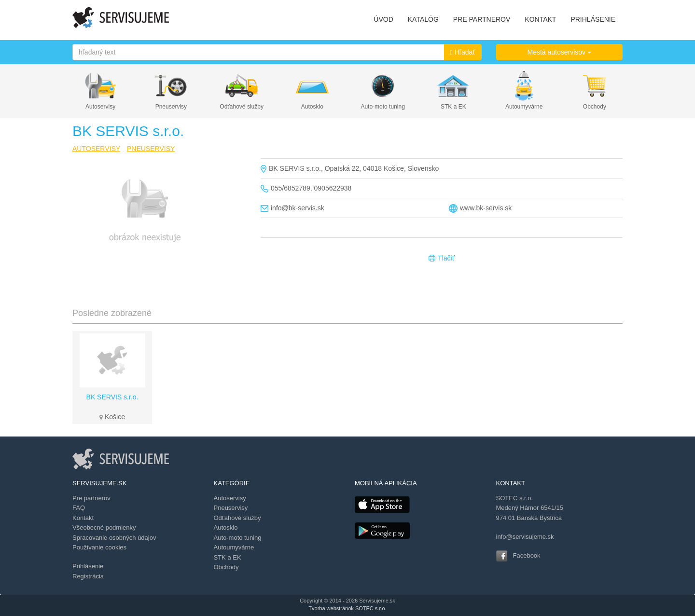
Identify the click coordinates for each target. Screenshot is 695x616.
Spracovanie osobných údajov (114, 538)
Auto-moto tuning (382, 107)
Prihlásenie (88, 566)
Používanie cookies (99, 547)
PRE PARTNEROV (482, 19)
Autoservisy (100, 107)
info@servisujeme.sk (525, 537)
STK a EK (453, 107)
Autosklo (312, 107)
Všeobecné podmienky (104, 527)
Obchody (595, 107)
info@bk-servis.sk (298, 208)
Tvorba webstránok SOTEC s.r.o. (347, 608)
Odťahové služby (242, 107)
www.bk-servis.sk (486, 208)
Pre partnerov (91, 498)
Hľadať (463, 52)
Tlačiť (442, 259)
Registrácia (88, 576)
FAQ (79, 508)
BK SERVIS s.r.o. (112, 397)
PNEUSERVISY (151, 149)
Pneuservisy (171, 107)
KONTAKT (540, 19)
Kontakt (83, 518)
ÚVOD (383, 19)
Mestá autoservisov (560, 52)
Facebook (527, 555)
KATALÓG (423, 19)
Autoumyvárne (524, 107)
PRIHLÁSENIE (593, 19)
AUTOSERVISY (96, 149)
